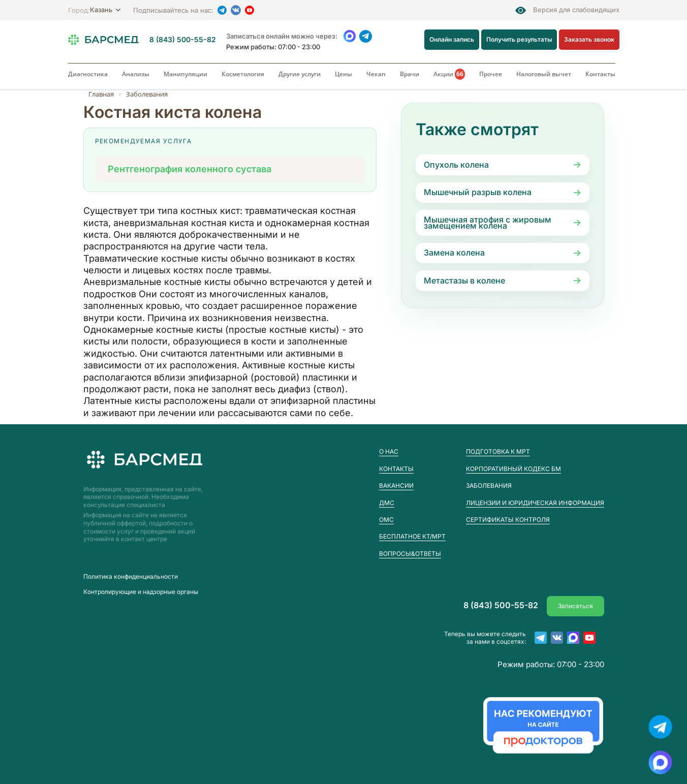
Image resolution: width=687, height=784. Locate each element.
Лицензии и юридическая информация (535, 503)
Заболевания (489, 486)
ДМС (387, 503)
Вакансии (396, 485)
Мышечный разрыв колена (478, 192)
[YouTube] (249, 10)
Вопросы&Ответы (410, 554)
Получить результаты (519, 39)
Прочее (491, 74)
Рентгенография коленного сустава (190, 169)
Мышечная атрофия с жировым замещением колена (488, 222)
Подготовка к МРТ (498, 451)
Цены (343, 74)
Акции (449, 74)
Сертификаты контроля (508, 520)
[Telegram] (222, 10)
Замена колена (454, 253)
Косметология (243, 74)
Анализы (136, 74)
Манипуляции (185, 74)
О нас (389, 451)
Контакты (600, 74)
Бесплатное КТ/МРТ (412, 536)
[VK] (236, 10)
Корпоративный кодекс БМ (513, 469)
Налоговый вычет (544, 74)
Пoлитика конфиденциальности (131, 577)
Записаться (575, 605)
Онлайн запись (452, 39)
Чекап (376, 74)
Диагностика (88, 74)
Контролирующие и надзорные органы (141, 592)
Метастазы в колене (464, 280)
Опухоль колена (456, 165)
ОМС (386, 520)
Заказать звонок (589, 39)
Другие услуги (300, 74)
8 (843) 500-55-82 (183, 40)
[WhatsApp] (350, 36)
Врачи (410, 74)
